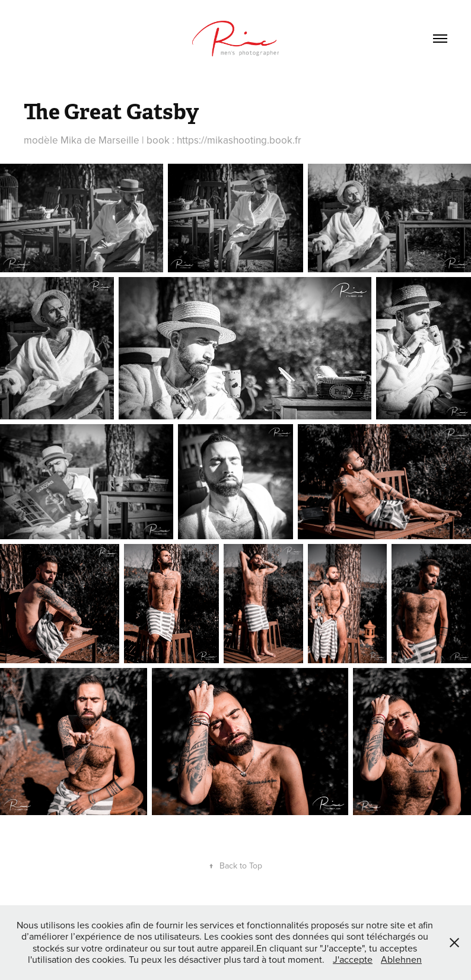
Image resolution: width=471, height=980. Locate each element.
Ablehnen (401, 959)
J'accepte (353, 959)
